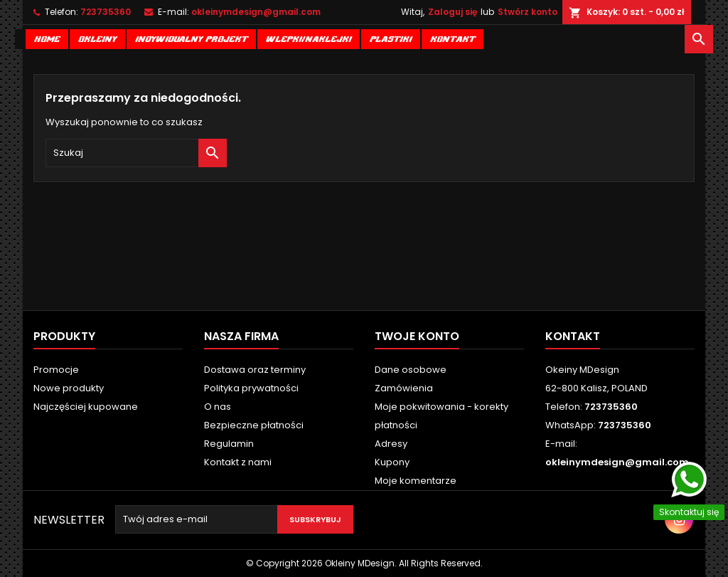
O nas (218, 407)
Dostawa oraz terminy (255, 370)
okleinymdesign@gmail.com (256, 12)
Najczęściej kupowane (86, 407)
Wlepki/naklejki (309, 38)
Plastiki (391, 38)
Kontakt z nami (238, 462)
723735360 (106, 12)
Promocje (56, 370)
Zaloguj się (453, 12)
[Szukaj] (136, 153)
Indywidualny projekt (191, 38)
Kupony (392, 462)
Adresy (391, 444)
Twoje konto (417, 336)
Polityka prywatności (251, 388)
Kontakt (453, 38)
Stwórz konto (528, 12)
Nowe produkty (69, 388)
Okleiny (97, 38)
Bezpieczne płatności (254, 425)
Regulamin (229, 444)
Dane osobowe (411, 370)
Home (47, 38)
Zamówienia (404, 388)
